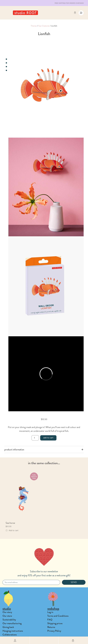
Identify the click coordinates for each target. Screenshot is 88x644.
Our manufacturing (12, 623)
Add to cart (48, 438)
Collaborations (10, 635)
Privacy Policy (54, 631)
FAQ (50, 620)
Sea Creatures (44, 26)
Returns (51, 627)
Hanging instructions (13, 631)
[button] (44, 640)
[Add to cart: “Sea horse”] (12, 530)
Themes (34, 26)
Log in (50, 612)
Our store (7, 616)
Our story (7, 612)
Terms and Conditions (58, 616)
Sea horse (10, 523)
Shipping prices (55, 623)
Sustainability (9, 620)
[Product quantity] (35, 438)
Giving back (8, 627)
